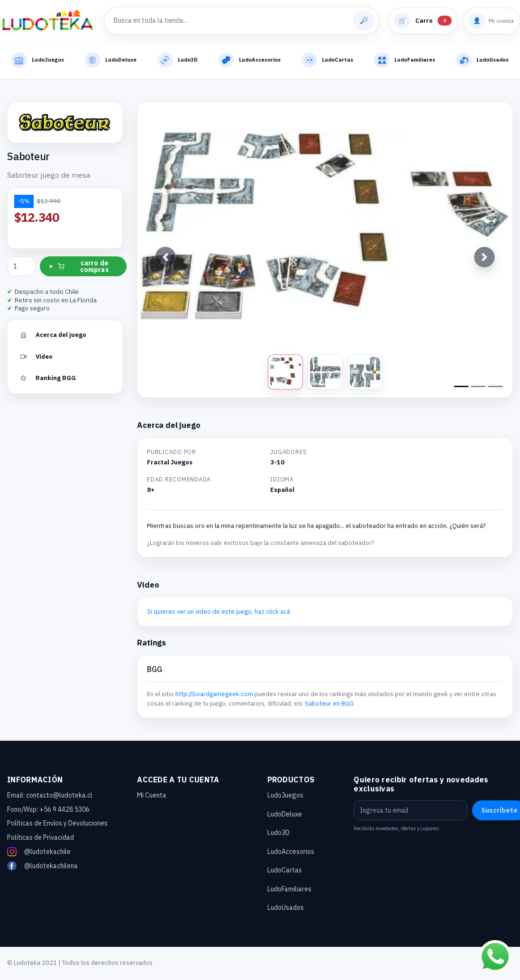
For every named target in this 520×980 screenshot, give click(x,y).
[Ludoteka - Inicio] (48, 21)
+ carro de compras (79, 268)
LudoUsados (286, 909)
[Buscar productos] (231, 21)
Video (36, 358)
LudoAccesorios (291, 853)
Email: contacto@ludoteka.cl (50, 797)
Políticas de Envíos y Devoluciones (57, 825)
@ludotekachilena (42, 867)
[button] (165, 259)
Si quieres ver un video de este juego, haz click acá (219, 613)
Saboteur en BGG (329, 704)
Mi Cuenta (152, 797)
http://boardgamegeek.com (214, 695)
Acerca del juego (53, 336)
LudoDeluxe (285, 816)
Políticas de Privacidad (41, 839)
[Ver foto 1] (285, 373)
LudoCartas (285, 871)
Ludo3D (278, 834)
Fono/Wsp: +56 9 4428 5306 (48, 811)
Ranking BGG (47, 379)
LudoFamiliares (289, 890)
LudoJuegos (285, 797)
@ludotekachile (39, 853)
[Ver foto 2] (325, 373)
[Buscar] (364, 21)
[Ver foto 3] (365, 373)
